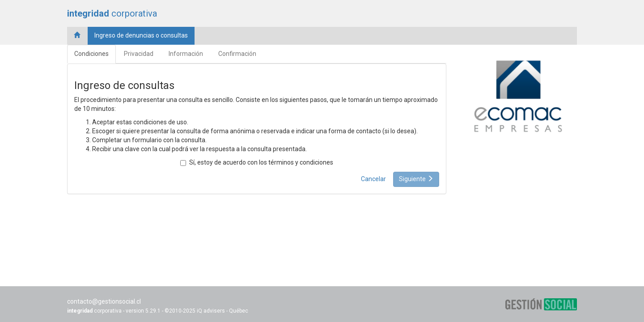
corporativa (112, 13)
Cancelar (373, 179)
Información (186, 54)
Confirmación (237, 54)
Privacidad (139, 54)
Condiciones (91, 54)
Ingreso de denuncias (141, 35)
